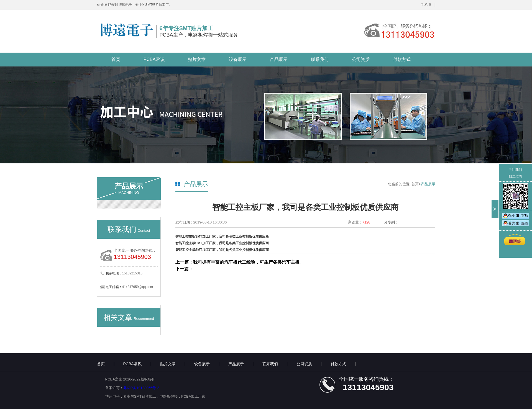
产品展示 (279, 59)
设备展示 (238, 59)
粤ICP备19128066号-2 (141, 388)
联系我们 (320, 59)
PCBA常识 (154, 59)
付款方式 (402, 59)
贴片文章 (197, 59)
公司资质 (361, 59)
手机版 (426, 5)
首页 (116, 59)
